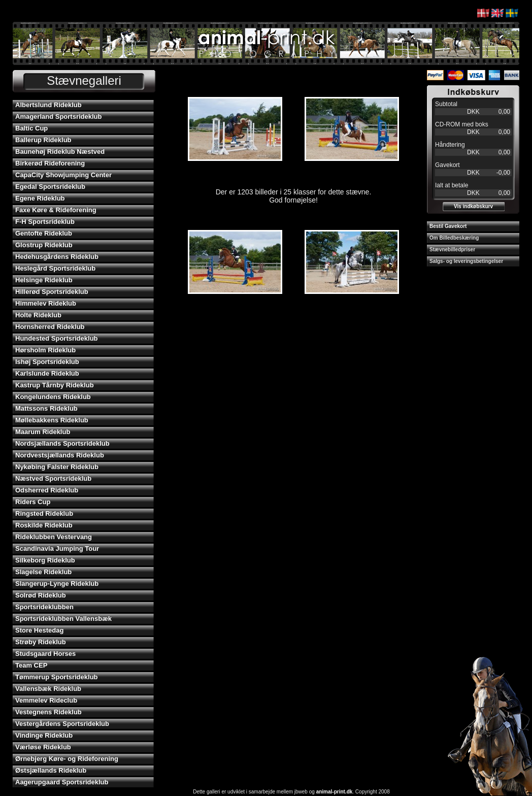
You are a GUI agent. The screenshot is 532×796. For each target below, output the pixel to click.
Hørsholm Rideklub (45, 350)
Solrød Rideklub (41, 595)
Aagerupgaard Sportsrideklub (62, 782)
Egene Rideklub (40, 198)
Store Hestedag (39, 630)
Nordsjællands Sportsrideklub (62, 443)
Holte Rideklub (38, 315)
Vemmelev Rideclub (46, 700)
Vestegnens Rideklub (48, 712)
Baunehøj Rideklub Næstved (60, 152)
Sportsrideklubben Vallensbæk (63, 619)
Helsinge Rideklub (44, 280)
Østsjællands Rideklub (51, 770)
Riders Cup (33, 502)
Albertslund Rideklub (48, 105)
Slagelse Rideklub (43, 572)
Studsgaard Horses (45, 654)
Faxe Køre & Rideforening (56, 210)
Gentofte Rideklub (44, 233)
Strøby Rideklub (41, 642)
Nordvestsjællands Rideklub (60, 455)
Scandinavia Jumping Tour (57, 549)
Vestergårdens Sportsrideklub (62, 724)
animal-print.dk (335, 792)
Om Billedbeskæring (454, 238)
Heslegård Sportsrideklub (55, 268)
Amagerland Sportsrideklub (58, 117)
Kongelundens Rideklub (53, 397)
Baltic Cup (31, 128)
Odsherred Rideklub (47, 490)
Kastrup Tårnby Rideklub (55, 385)
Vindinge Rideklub (44, 735)
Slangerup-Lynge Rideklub (57, 584)
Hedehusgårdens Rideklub (57, 257)
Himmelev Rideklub (46, 303)
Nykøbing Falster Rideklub (57, 467)
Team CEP (31, 665)
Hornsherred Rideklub (50, 327)
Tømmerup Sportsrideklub (57, 677)
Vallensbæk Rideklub (48, 689)
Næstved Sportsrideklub (53, 478)
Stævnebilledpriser (452, 250)
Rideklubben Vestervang (54, 537)
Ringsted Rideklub (44, 513)
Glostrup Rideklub (44, 245)
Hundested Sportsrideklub (57, 338)
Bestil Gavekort (448, 226)
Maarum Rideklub (43, 432)
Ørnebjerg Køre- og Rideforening (67, 759)
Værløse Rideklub (43, 747)
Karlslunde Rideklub (47, 373)
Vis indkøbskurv (473, 206)
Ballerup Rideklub (43, 140)
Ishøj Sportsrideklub (47, 362)
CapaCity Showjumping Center (63, 175)
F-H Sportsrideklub (45, 222)
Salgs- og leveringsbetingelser (466, 261)
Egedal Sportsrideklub (50, 187)
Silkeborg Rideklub (45, 560)
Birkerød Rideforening (50, 163)
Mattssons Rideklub (46, 408)
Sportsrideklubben (44, 607)
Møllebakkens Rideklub (52, 420)
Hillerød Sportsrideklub (52, 292)
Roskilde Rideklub (44, 525)
